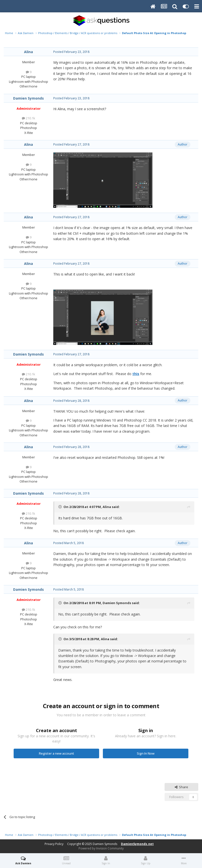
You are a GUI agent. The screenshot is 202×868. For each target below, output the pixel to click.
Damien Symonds (29, 98)
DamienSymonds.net (137, 844)
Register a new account (57, 753)
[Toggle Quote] (60, 507)
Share (181, 787)
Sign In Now (146, 753)
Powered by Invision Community (101, 848)
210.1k (29, 118)
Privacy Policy (54, 844)
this (136, 374)
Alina (29, 52)
